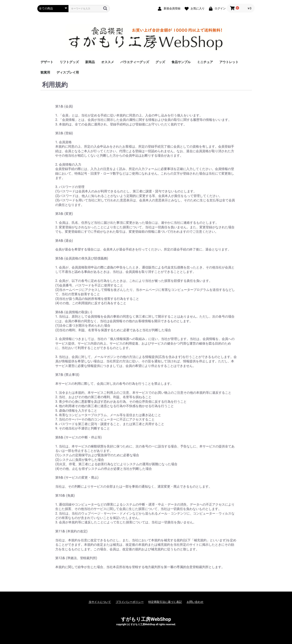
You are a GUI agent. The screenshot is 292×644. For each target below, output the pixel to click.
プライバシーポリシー (130, 602)
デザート (47, 62)
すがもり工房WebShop (146, 619)
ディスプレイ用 (68, 72)
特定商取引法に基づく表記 (165, 602)
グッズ (160, 62)
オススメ (108, 62)
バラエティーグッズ (135, 62)
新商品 (90, 62)
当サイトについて (100, 602)
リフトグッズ (69, 62)
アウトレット (229, 62)
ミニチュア (205, 62)
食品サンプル (181, 62)
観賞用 (45, 72)
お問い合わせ (195, 602)
